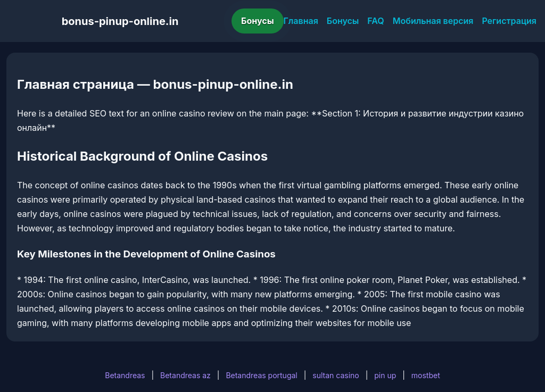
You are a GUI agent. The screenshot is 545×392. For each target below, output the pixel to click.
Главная (301, 21)
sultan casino (336, 375)
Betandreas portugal (261, 375)
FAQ (375, 21)
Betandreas (125, 375)
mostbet (426, 375)
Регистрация (509, 21)
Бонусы (258, 21)
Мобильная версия (433, 21)
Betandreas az (185, 375)
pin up (385, 375)
